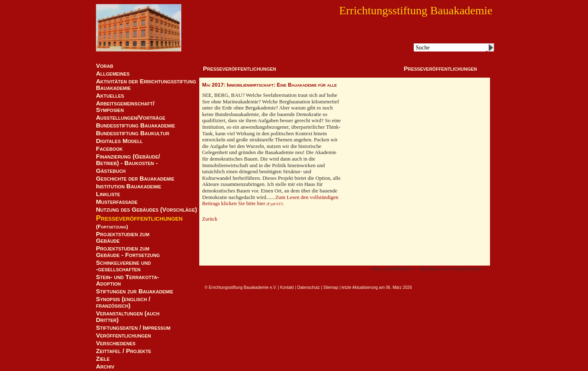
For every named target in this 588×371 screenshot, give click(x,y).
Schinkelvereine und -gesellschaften (123, 266)
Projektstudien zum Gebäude (123, 237)
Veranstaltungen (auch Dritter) (128, 317)
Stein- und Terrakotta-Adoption (128, 280)
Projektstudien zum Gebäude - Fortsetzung (128, 252)
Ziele (103, 359)
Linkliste (108, 194)
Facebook (109, 149)
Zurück (210, 219)
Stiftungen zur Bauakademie (135, 291)
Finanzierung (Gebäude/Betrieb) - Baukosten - (128, 160)
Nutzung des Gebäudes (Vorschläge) (147, 210)
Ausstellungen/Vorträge (131, 118)
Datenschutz (309, 287)
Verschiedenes (116, 343)
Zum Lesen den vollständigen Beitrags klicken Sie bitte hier (270, 200)
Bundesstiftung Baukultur (133, 133)
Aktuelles (110, 96)
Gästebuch (111, 171)
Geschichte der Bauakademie (135, 179)
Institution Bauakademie (129, 186)
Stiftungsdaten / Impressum (133, 328)
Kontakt (287, 287)
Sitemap (331, 287)
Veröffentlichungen (124, 335)
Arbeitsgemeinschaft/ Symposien (125, 107)
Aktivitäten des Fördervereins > (452, 269)
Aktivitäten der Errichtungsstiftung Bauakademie (146, 85)
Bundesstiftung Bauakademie (136, 125)
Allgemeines (113, 74)
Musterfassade (117, 202)
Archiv (105, 367)
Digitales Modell (119, 141)
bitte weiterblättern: (393, 269)
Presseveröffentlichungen (139, 218)
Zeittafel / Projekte (124, 351)
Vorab (105, 66)
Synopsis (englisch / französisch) (123, 302)
